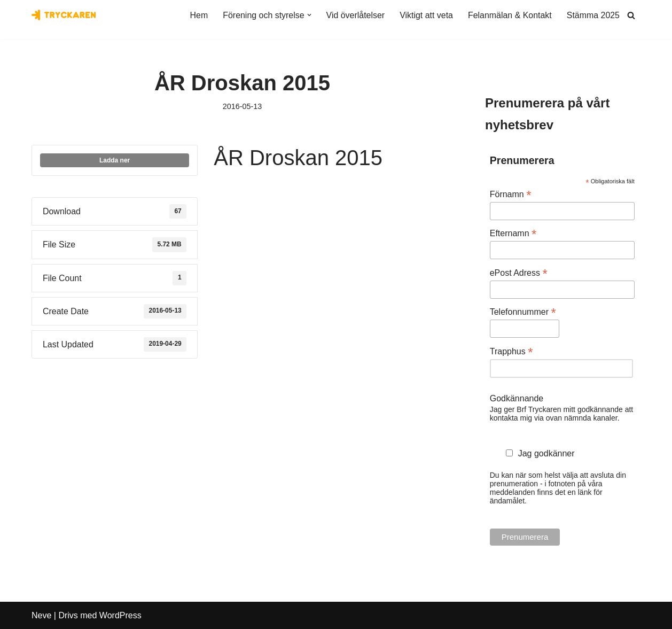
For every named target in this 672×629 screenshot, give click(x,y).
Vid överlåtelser (355, 15)
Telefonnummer (523, 312)
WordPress (120, 615)
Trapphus (511, 351)
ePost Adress (519, 273)
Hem (198, 15)
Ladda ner (115, 161)
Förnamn (511, 194)
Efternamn (513, 234)
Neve (41, 615)
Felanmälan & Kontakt (509, 15)
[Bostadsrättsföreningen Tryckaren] (64, 15)
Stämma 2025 (593, 15)
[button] (308, 15)
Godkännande (517, 398)
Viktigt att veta (426, 15)
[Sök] (631, 15)
